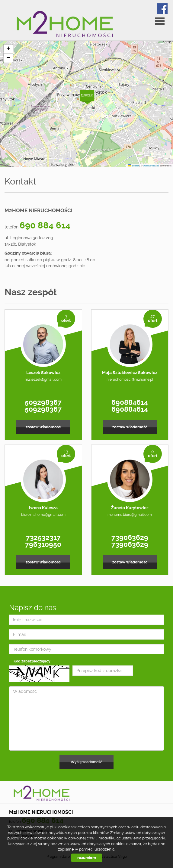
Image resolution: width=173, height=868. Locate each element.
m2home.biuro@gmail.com (130, 515)
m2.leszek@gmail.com (43, 380)
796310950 (43, 544)
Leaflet (133, 166)
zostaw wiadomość (43, 427)
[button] (87, 96)
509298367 (43, 402)
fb (162, 9)
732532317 (43, 538)
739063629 (130, 538)
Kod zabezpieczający (32, 661)
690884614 (130, 402)
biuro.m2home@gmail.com (43, 515)
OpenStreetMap (151, 166)
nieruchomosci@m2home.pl (130, 380)
